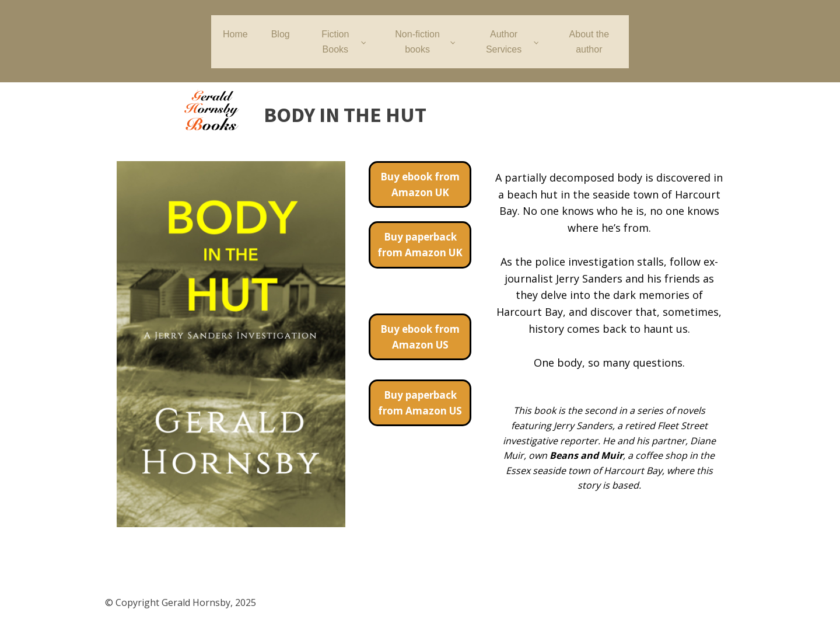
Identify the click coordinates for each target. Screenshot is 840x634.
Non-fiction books (417, 42)
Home (235, 34)
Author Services (504, 42)
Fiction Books (335, 42)
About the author (589, 42)
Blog (281, 34)
